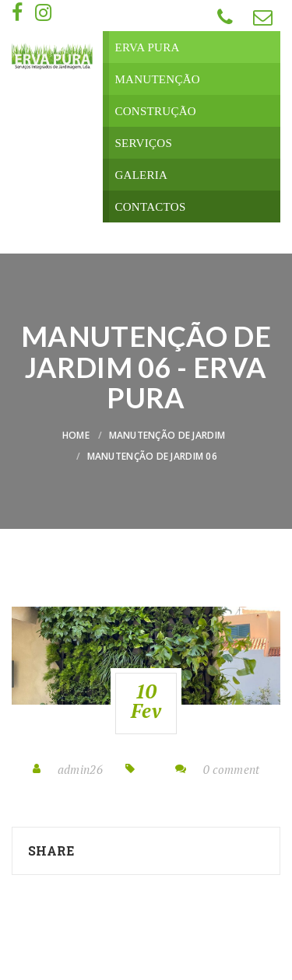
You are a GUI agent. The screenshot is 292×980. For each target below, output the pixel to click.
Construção (155, 111)
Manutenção (157, 79)
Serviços (143, 143)
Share (51, 850)
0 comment (232, 769)
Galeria (141, 175)
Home (76, 435)
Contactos (150, 207)
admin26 (80, 769)
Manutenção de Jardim (167, 435)
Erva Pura (147, 47)
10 (146, 701)
